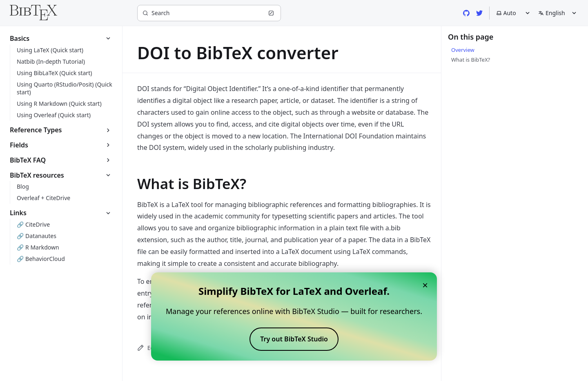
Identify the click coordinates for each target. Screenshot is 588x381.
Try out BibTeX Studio (294, 339)
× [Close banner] (425, 285)
